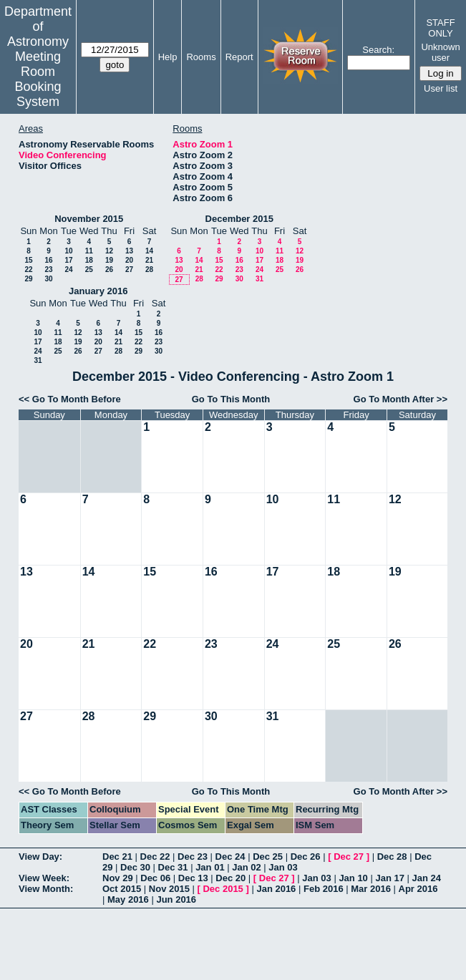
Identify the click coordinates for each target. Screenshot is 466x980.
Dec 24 (230, 857)
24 (68, 270)
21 (149, 260)
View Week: (44, 878)
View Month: (46, 889)
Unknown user (440, 52)
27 (129, 270)
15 (28, 260)
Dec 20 (230, 878)
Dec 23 (193, 857)
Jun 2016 (176, 899)
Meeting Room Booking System (38, 79)
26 (109, 270)
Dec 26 (306, 857)
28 (149, 270)
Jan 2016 (276, 889)
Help (168, 57)
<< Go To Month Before (70, 399)
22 (28, 270)
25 (89, 270)
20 (129, 260)
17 (68, 260)
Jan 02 (246, 867)
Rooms (201, 57)
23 (48, 270)
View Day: (40, 857)
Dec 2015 (223, 889)
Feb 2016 (324, 889)
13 (129, 251)
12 (109, 251)
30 (48, 279)
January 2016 (98, 291)
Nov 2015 (169, 889)
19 (109, 260)
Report (239, 57)
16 (48, 260)
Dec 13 (193, 878)
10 (68, 251)
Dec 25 (268, 857)
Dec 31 (173, 867)
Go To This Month (231, 399)
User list (441, 88)
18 (89, 260)
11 (89, 251)
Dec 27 (349, 857)
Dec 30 (135, 867)
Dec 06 (155, 878)
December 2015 (239, 219)
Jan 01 (210, 867)
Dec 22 (155, 857)
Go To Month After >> (401, 399)
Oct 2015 (122, 889)
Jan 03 (283, 867)
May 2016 (128, 899)
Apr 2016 (418, 889)
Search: (378, 50)
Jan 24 (427, 878)
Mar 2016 (371, 889)
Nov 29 (118, 878)
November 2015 (89, 219)
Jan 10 (353, 878)
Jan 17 (389, 878)
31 (259, 279)
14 (149, 251)
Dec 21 (117, 857)
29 (28, 279)
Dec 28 (392, 857)
